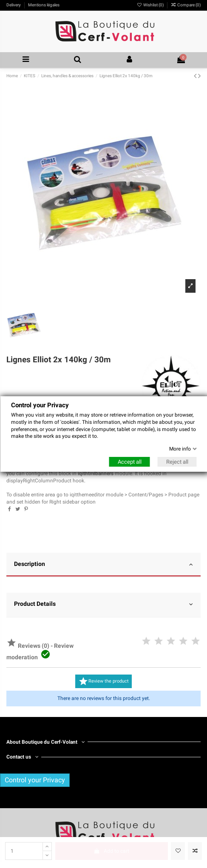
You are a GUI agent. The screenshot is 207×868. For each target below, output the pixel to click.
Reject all (177, 462)
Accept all (129, 462)
